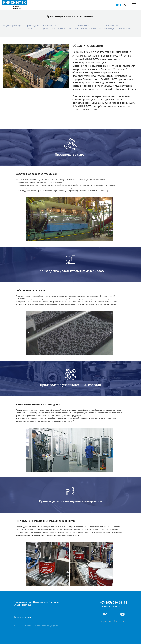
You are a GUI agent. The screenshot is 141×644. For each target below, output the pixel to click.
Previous (6, 66)
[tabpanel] (36, 66)
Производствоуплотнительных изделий (88, 27)
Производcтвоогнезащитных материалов (117, 27)
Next (66, 66)
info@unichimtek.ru (110, 606)
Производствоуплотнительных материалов (58, 27)
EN (124, 5)
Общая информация (12, 26)
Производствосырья (33, 27)
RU (118, 5)
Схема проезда (22, 617)
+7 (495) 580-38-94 (114, 602)
